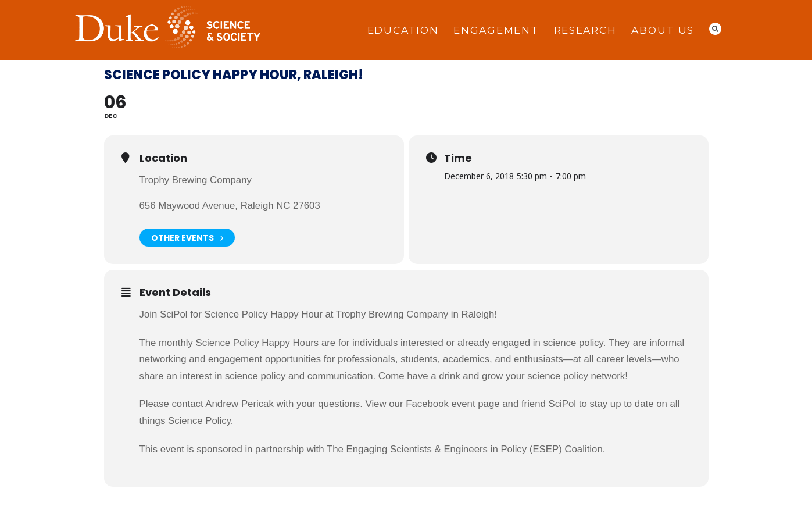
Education (403, 30)
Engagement (496, 30)
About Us (663, 30)
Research (585, 30)
